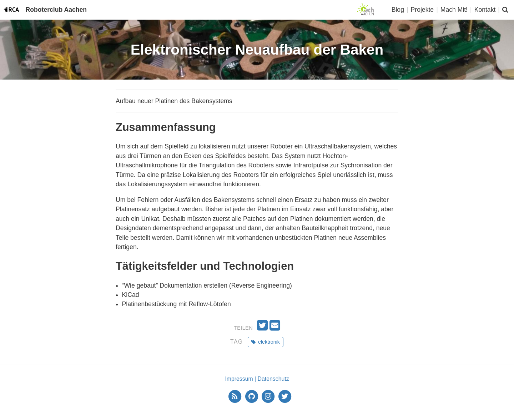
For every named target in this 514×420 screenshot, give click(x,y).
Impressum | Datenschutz (257, 379)
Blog (398, 10)
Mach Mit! (454, 10)
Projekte (422, 10)
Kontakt (485, 10)
